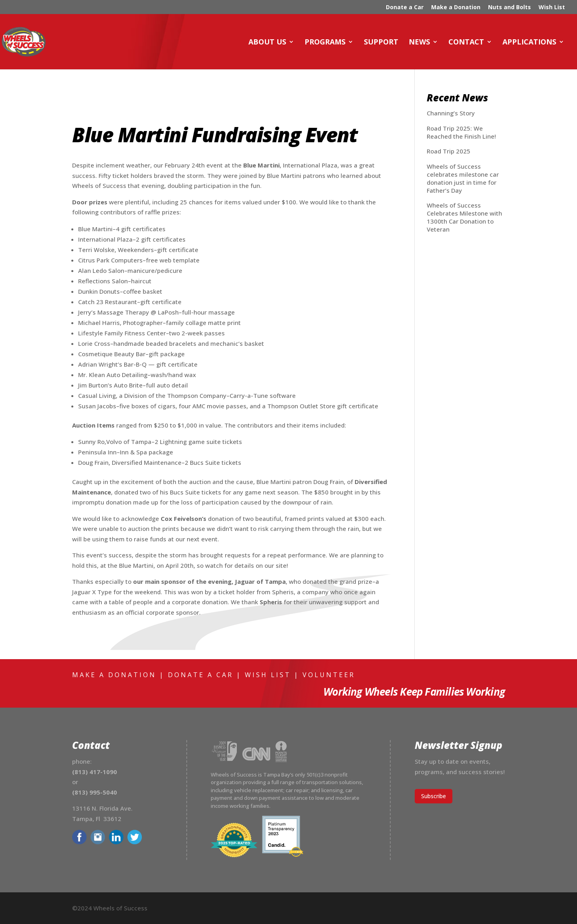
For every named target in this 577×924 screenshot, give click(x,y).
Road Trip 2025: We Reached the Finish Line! (461, 132)
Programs (325, 42)
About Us (267, 42)
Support (381, 42)
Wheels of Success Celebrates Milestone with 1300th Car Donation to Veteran (464, 217)
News (419, 42)
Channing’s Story (451, 113)
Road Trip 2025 (449, 151)
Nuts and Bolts (509, 8)
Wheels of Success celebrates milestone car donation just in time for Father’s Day (463, 178)
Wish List (552, 8)
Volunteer (329, 675)
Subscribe (434, 796)
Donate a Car (405, 8)
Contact (466, 42)
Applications (529, 42)
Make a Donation (456, 8)
